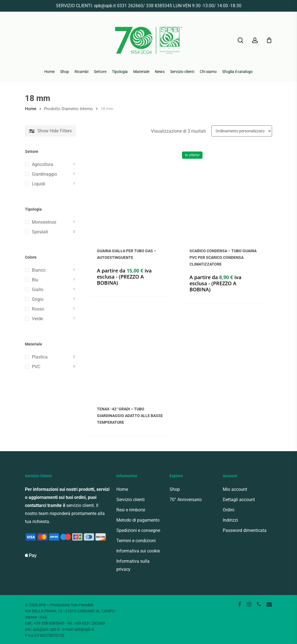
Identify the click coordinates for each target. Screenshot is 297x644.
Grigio (38, 299)
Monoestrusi (44, 222)
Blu (35, 280)
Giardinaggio (44, 174)
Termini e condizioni (136, 541)
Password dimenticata (245, 530)
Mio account (235, 489)
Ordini (229, 510)
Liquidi (39, 184)
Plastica (40, 357)
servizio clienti (80, 505)
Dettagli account (239, 500)
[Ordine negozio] (242, 131)
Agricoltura (43, 164)
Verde (37, 319)
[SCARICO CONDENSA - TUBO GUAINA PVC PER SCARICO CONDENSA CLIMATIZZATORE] (223, 193)
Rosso (38, 309)
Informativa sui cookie (138, 551)
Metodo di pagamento (138, 520)
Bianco (39, 270)
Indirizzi (230, 520)
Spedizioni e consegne (138, 530)
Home (31, 109)
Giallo (38, 290)
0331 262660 (130, 6)
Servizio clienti (130, 500)
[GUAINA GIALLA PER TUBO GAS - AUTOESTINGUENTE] (131, 193)
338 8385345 (159, 6)
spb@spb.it (105, 6)
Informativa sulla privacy (133, 565)
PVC (36, 367)
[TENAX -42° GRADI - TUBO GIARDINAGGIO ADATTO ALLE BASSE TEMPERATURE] (131, 351)
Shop (175, 489)
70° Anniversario (186, 500)
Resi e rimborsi (131, 510)
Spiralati (40, 232)
